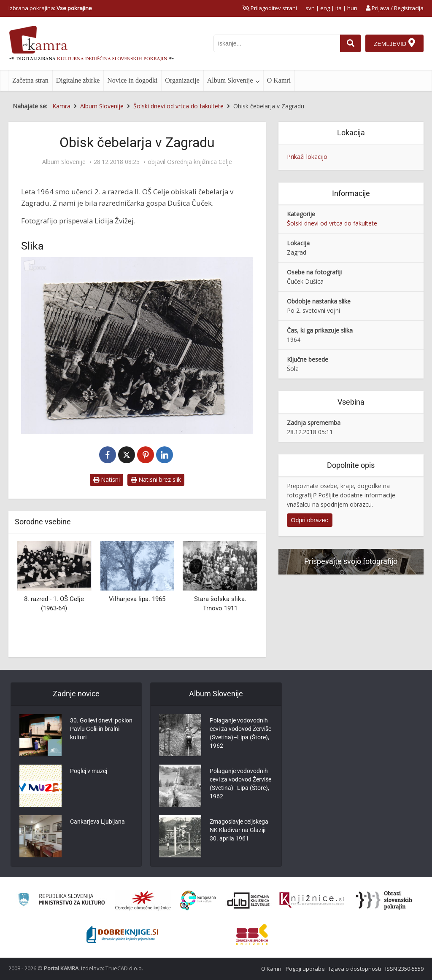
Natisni (107, 479)
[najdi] (351, 43)
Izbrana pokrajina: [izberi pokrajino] (50, 8)
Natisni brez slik (156, 479)
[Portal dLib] (248, 900)
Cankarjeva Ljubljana (97, 822)
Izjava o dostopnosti (355, 969)
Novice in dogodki (132, 80)
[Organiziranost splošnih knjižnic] (143, 900)
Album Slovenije (230, 80)
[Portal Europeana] (198, 901)
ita (339, 8)
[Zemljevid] (394, 43)
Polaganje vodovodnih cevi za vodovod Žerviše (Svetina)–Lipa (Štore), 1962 (240, 733)
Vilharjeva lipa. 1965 (137, 599)
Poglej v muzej (89, 771)
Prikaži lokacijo (307, 157)
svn (310, 8)
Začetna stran (30, 80)
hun (352, 8)
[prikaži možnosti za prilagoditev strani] (270, 8)
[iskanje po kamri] (277, 43)
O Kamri (279, 80)
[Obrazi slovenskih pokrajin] (384, 900)
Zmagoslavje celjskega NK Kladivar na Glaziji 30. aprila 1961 (239, 830)
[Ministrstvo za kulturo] (61, 901)
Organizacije (182, 80)
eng (325, 8)
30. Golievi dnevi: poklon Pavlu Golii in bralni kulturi (101, 729)
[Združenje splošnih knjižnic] (252, 934)
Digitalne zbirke (78, 80)
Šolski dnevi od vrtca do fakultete (332, 223)
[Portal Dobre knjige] (122, 934)
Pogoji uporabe (305, 969)
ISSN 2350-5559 (404, 969)
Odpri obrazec (310, 520)
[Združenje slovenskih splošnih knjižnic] (312, 900)
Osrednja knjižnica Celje (200, 162)
